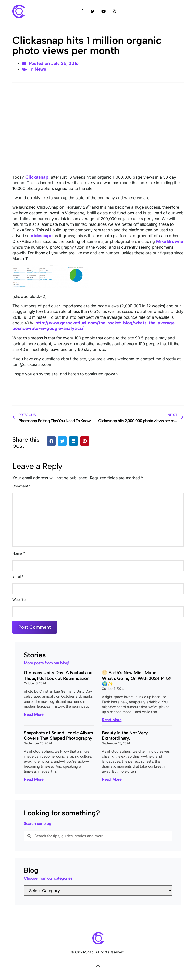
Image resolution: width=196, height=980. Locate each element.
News (40, 69)
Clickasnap (37, 177)
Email (18, 576)
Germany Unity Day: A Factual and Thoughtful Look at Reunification (58, 676)
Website (19, 600)
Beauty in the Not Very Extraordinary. (125, 736)
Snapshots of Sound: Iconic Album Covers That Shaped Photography (58, 736)
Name (18, 553)
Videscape (41, 236)
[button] (51, 441)
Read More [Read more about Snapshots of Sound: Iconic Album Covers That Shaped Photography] (34, 779)
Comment (21, 486)
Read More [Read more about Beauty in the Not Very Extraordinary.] (112, 779)
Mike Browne (170, 241)
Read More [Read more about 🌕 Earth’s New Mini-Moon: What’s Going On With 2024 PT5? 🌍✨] (112, 720)
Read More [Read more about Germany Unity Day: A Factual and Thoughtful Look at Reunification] (34, 714)
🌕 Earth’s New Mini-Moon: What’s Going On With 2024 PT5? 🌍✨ (137, 678)
